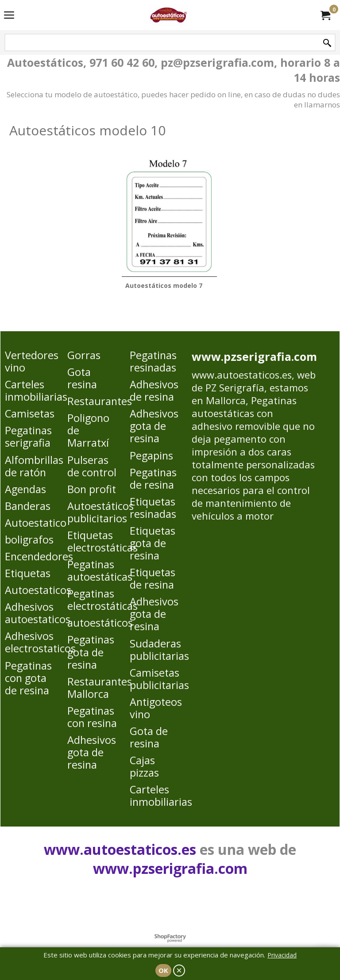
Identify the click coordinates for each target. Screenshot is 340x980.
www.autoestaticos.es (242, 375)
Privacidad (282, 955)
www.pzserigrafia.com (254, 356)
